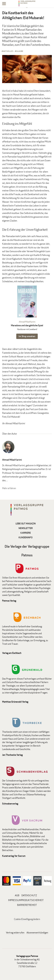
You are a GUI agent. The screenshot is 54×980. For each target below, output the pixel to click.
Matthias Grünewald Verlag (15, 702)
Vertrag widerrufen (15, 933)
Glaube (20, 51)
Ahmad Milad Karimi (27, 322)
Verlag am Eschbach (12, 653)
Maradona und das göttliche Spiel (27, 325)
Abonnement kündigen (37, 933)
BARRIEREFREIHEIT (27, 905)
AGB (17, 895)
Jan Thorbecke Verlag (12, 755)
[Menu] (4, 4)
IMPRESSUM (15, 900)
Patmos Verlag (9, 601)
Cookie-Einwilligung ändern (27, 919)
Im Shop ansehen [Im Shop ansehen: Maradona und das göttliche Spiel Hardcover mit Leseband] (27, 336)
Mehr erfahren (9, 488)
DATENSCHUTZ (29, 895)
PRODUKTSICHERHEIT (32, 900)
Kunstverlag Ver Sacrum (14, 856)
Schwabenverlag (10, 804)
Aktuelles (8, 51)
